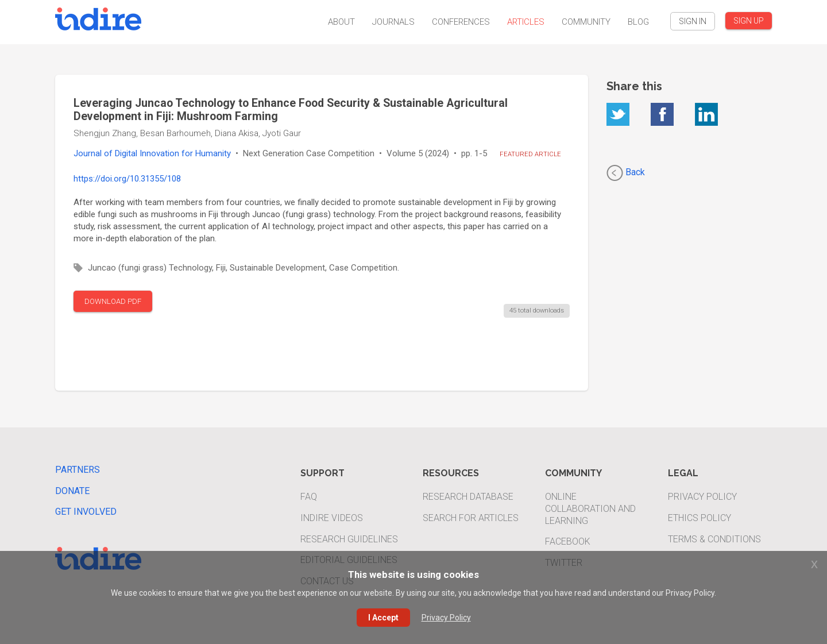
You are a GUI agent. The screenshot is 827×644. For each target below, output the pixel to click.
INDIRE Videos (332, 518)
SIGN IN (693, 21)
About (341, 22)
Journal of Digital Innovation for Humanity (152, 153)
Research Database (468, 497)
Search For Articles (471, 518)
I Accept (383, 618)
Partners (78, 470)
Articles (526, 22)
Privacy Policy (702, 497)
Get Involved (86, 512)
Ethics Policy (700, 518)
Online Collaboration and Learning (590, 509)
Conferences (461, 22)
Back (626, 173)
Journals (393, 22)
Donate (72, 491)
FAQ (309, 497)
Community (586, 22)
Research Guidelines (349, 539)
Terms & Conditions (714, 539)
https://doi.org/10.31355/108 (127, 179)
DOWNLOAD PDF (113, 301)
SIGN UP (749, 21)
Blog (638, 22)
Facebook (568, 541)
